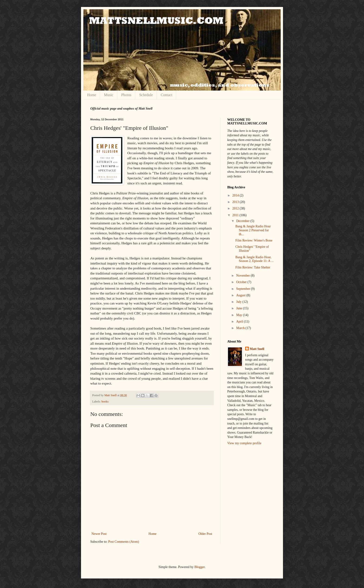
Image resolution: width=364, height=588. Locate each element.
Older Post (205, 534)
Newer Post (99, 534)
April (240, 322)
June (239, 308)
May (239, 315)
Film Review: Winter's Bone (254, 240)
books (105, 402)
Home (92, 95)
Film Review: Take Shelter (253, 267)
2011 (236, 215)
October (242, 282)
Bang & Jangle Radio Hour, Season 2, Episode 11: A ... (254, 259)
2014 (236, 195)
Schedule (146, 95)
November (243, 276)
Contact (166, 95)
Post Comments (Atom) (124, 542)
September (243, 289)
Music (109, 95)
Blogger (199, 567)
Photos (126, 95)
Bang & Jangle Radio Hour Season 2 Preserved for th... (253, 230)
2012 (236, 208)
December (243, 221)
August (241, 295)
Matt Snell (111, 395)
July (239, 302)
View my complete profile (244, 443)
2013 (236, 202)
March (241, 328)
